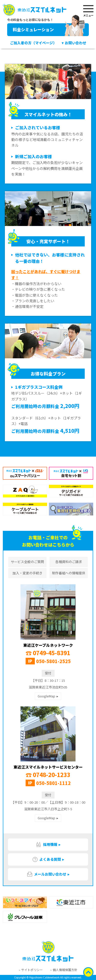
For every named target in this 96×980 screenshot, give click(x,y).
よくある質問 (46, 859)
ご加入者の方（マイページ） (33, 43)
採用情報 (46, 845)
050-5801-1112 (53, 783)
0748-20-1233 (48, 774)
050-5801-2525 (53, 661)
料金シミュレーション (49, 30)
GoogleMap (46, 696)
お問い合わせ (76, 43)
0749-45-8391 (48, 653)
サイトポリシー (32, 970)
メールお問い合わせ (46, 874)
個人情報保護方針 (65, 970)
